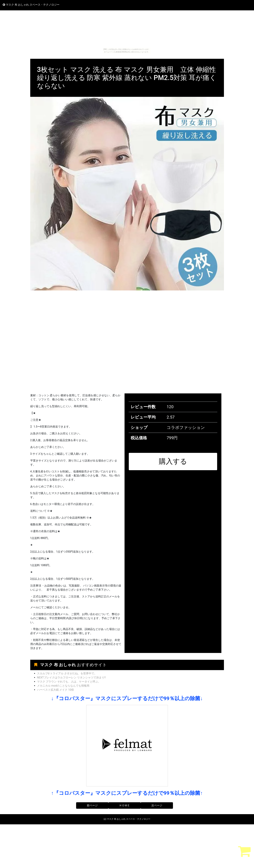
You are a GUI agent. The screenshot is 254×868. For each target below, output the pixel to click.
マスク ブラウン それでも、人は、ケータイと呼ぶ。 (69, 682)
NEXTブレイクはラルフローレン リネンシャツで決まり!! (71, 677)
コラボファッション (186, 428)
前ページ (92, 805)
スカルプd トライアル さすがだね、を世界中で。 (67, 673)
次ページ (157, 805)
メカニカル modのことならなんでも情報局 (63, 686)
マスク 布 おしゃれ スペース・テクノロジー (31, 5)
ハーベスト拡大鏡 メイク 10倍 (56, 690)
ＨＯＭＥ (125, 805)
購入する (173, 461)
